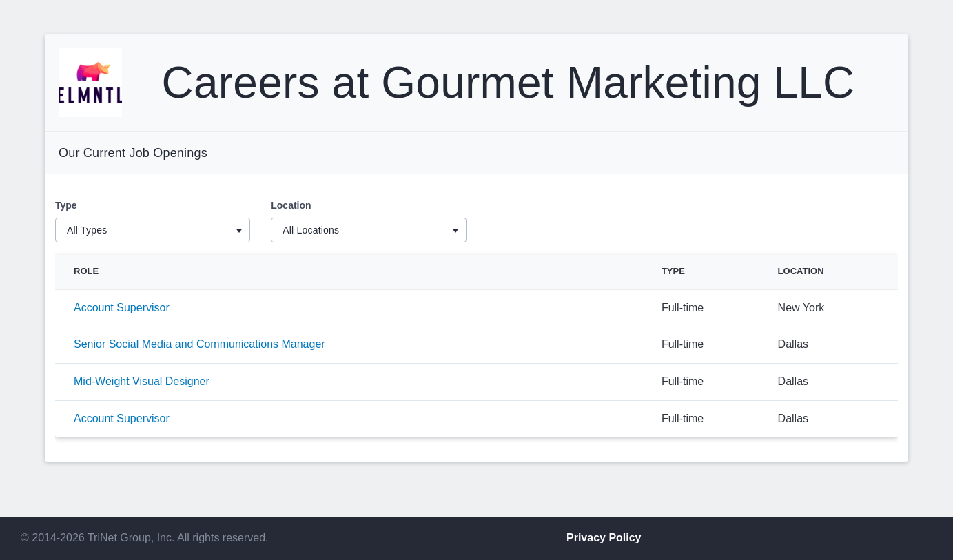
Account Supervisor (122, 308)
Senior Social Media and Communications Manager (199, 344)
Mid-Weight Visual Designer (142, 381)
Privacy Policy (604, 538)
